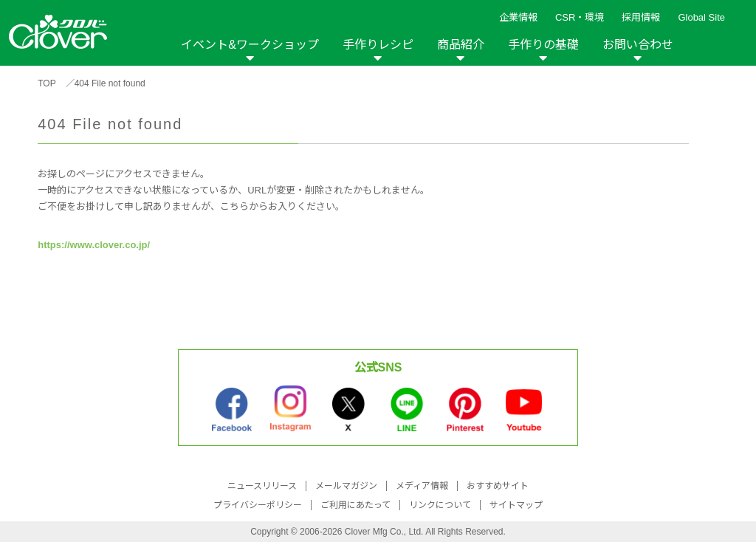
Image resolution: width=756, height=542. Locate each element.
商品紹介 (461, 45)
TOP (47, 83)
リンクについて (440, 505)
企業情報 (518, 17)
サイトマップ (516, 505)
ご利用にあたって (355, 505)
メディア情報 (422, 486)
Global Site (701, 17)
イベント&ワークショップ (250, 45)
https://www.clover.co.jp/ (94, 245)
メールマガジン (346, 486)
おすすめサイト (498, 486)
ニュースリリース (262, 486)
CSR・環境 (580, 17)
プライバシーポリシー (258, 505)
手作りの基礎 (543, 45)
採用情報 (641, 17)
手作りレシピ (378, 45)
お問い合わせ (638, 45)
